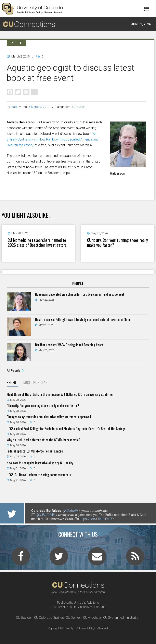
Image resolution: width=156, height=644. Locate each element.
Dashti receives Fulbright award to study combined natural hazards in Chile (82, 320)
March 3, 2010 (40, 107)
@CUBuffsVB (45, 515)
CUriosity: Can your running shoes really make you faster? (118, 242)
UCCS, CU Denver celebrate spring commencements (39, 475)
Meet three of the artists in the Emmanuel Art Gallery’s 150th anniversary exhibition (60, 394)
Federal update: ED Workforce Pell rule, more (35, 451)
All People (14, 371)
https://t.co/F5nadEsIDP (97, 519)
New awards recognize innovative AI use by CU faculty (40, 463)
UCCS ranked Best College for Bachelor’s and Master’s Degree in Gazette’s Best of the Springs (66, 429)
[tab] (12, 383)
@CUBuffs (70, 511)
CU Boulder (78, 107)
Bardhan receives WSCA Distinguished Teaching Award (69, 345)
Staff (14, 107)
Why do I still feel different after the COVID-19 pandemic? (43, 440)
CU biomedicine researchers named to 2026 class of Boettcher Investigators (37, 242)
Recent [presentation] (12, 382)
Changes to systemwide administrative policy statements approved (49, 417)
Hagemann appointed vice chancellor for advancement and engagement (80, 294)
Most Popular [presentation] (36, 382)
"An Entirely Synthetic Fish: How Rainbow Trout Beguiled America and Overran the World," (53, 139)
